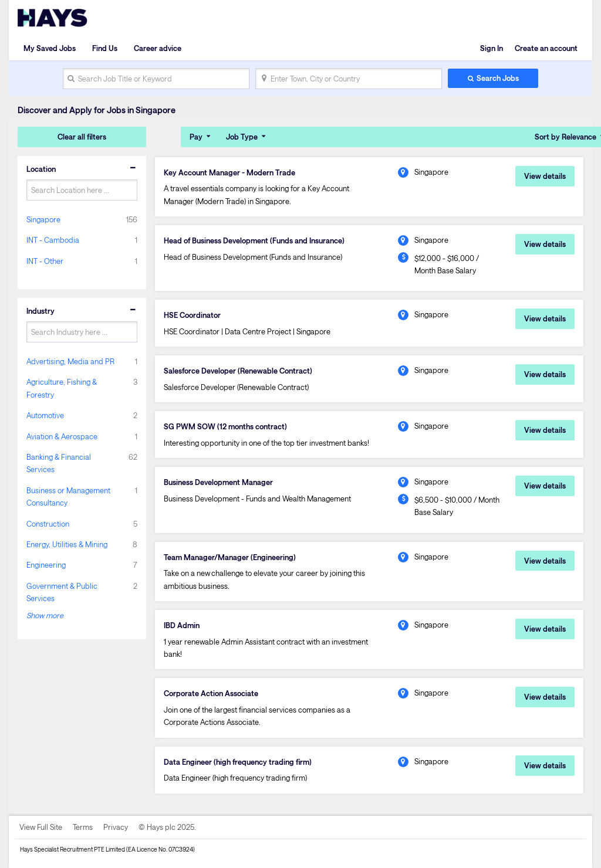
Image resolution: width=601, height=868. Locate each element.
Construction (48, 524)
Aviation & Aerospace (62, 436)
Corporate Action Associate (211, 693)
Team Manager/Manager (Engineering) (230, 557)
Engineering (46, 565)
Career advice (158, 48)
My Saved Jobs (50, 48)
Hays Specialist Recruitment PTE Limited (72, 849)
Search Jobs (498, 78)
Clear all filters (82, 137)
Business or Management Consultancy (68, 496)
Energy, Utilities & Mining (67, 544)
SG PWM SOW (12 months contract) (225, 426)
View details (545, 176)
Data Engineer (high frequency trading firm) (238, 762)
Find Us (105, 48)
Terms (83, 827)
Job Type (242, 137)
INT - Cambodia (53, 240)
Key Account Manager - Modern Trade (229, 172)
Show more (45, 615)
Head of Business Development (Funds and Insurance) (254, 240)
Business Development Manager (218, 482)
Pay (196, 137)
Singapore (43, 219)
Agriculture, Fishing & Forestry (62, 388)
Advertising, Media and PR (70, 361)
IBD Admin (182, 625)
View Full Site (41, 827)
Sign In (492, 48)
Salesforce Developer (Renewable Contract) (238, 371)
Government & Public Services (62, 592)
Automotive (45, 415)
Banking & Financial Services (59, 463)
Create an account (546, 48)
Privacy (116, 827)
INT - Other (45, 261)
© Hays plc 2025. (167, 827)
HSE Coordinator (192, 315)
